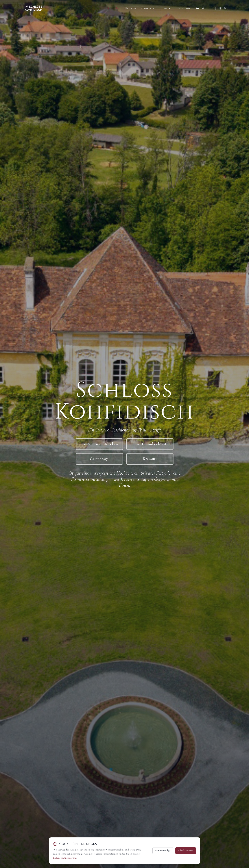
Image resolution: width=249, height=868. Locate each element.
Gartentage (148, 8)
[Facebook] (215, 8)
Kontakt (201, 8)
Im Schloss (183, 8)
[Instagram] (221, 8)
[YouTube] (226, 8)
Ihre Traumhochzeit (150, 444)
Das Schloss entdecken (99, 444)
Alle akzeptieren (186, 851)
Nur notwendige (163, 851)
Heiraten (130, 8)
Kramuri (166, 8)
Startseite (113, 8)
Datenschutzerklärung (65, 858)
